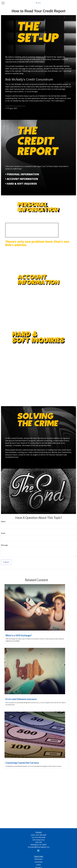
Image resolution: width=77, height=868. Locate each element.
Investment (38, 862)
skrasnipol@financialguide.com (39, 847)
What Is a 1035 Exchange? (19, 635)
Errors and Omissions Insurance (21, 699)
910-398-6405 (41, 835)
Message (4, 545)
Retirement (38, 859)
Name (3, 521)
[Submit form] (6, 562)
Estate (39, 865)
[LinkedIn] (38, 851)
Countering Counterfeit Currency (22, 763)
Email (3, 533)
